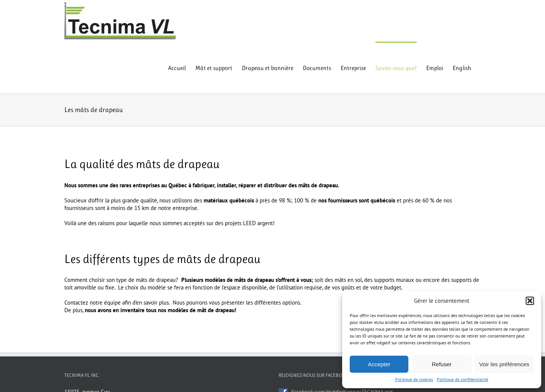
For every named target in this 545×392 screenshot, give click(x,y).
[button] (530, 301)
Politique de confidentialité (462, 379)
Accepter (379, 364)
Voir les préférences (504, 364)
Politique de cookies (414, 379)
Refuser (442, 364)
